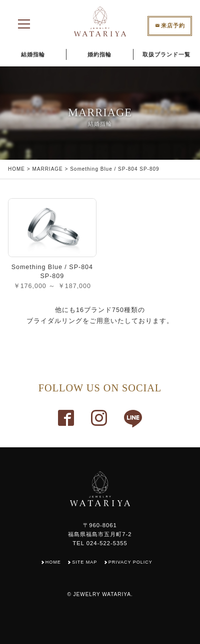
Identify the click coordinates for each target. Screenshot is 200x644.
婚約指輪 (99, 54)
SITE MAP (84, 562)
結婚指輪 (33, 54)
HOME (16, 169)
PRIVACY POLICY (130, 562)
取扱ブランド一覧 (166, 54)
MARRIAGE (47, 169)
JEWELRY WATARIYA (102, 594)
